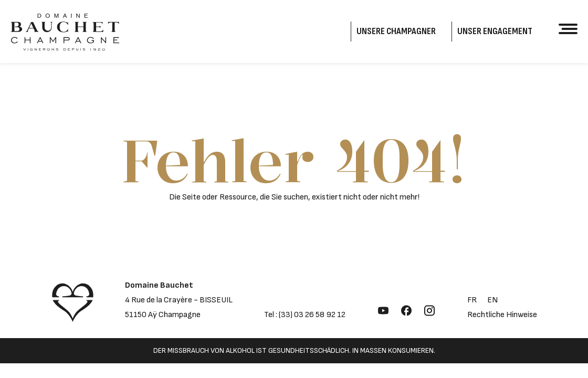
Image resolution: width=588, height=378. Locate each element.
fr (472, 300)
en (492, 300)
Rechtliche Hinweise (502, 315)
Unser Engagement (495, 31)
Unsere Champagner (396, 31)
